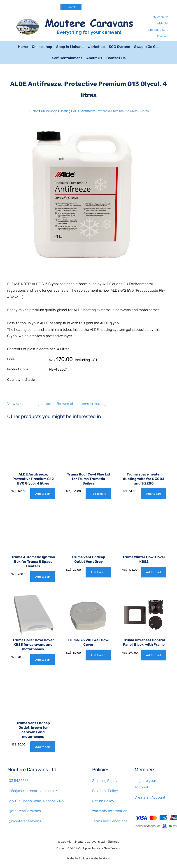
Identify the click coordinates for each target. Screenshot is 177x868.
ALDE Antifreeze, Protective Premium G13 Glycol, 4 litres (111, 111)
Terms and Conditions (110, 821)
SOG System (119, 47)
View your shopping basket (29, 404)
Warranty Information (110, 811)
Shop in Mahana (70, 47)
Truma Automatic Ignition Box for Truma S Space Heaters (33, 562)
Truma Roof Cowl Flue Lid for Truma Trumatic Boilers (88, 479)
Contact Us (116, 58)
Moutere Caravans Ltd (90, 842)
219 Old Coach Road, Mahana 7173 (36, 801)
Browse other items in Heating (82, 404)
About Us (94, 58)
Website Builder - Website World (89, 858)
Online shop (42, 47)
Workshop (96, 47)
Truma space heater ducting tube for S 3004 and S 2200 (144, 479)
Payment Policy (105, 791)
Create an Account (150, 797)
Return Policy (103, 801)
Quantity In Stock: (21, 380)
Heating (65, 111)
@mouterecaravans (25, 821)
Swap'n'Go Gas (147, 47)
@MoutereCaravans (25, 811)
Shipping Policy (105, 781)
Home (23, 47)
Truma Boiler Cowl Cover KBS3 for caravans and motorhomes (33, 645)
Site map (113, 842)
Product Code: (18, 369)
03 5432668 (19, 781)
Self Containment (67, 58)
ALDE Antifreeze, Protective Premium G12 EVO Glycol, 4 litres (33, 479)
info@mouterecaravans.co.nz (33, 791)
